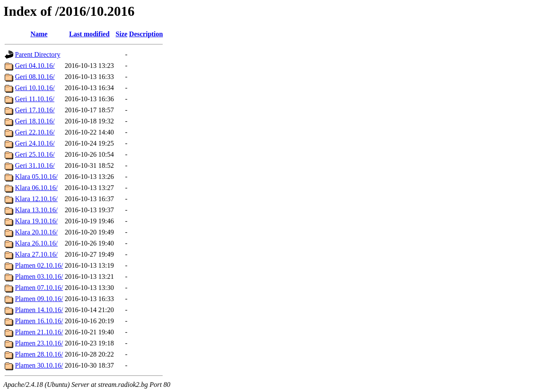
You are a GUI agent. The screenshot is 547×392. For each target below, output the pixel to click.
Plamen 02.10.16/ (39, 265)
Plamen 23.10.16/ (39, 343)
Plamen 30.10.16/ (39, 365)
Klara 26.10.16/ (36, 243)
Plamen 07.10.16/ (39, 288)
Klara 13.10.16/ (36, 210)
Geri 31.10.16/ (35, 165)
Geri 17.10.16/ (35, 110)
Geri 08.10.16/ (35, 77)
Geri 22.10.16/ (35, 132)
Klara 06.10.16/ (36, 188)
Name (39, 34)
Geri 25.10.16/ (35, 154)
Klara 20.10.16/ (36, 232)
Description (146, 34)
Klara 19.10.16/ (36, 221)
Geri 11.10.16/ (35, 99)
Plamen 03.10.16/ (39, 276)
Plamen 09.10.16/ (39, 299)
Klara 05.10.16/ (36, 177)
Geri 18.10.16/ (35, 121)
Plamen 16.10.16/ (39, 321)
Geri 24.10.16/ (35, 143)
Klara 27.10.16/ (36, 254)
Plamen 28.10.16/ (39, 354)
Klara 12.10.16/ (36, 199)
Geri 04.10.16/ (35, 66)
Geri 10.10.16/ (35, 88)
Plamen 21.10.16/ (39, 332)
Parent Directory (38, 54)
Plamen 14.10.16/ (39, 310)
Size (122, 34)
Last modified (90, 34)
